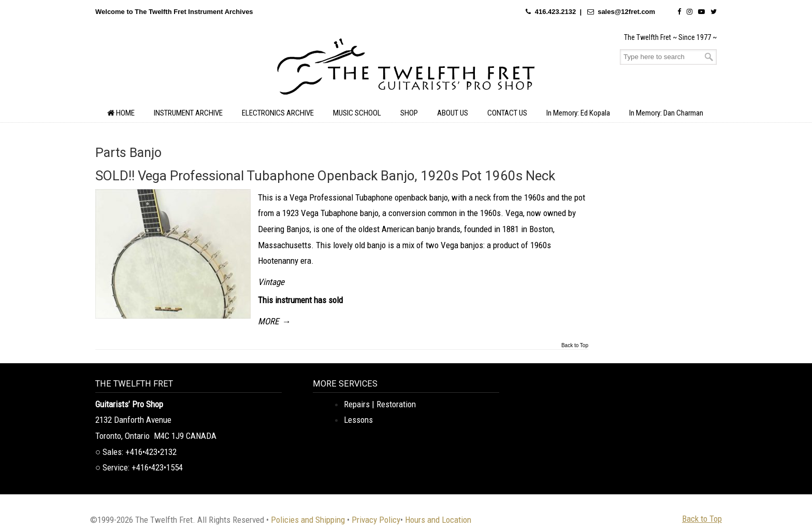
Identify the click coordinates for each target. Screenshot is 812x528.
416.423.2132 (556, 12)
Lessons (358, 420)
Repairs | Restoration (380, 404)
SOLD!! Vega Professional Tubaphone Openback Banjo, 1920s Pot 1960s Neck (325, 176)
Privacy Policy (376, 520)
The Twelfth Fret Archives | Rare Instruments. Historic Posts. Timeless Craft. (406, 69)
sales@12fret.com (626, 12)
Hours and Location (438, 520)
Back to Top (575, 346)
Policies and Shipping (308, 520)
